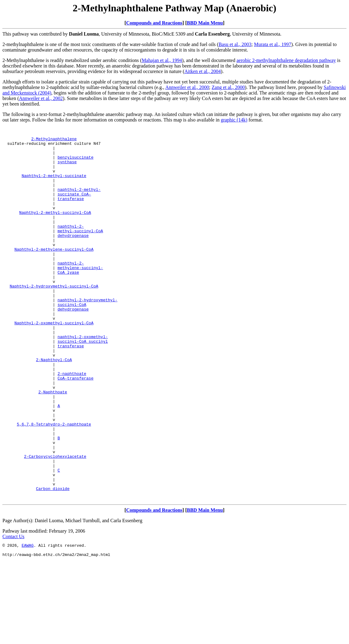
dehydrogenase (73, 257)
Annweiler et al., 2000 (187, 87)
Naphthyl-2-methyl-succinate (54, 186)
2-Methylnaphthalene (54, 141)
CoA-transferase (75, 429)
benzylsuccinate (75, 164)
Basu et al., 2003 (235, 44)
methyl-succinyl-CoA (80, 252)
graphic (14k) (234, 120)
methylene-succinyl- (80, 296)
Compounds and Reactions (154, 23)
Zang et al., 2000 (228, 87)
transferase (71, 213)
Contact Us (14, 611)
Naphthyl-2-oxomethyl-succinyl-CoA (54, 362)
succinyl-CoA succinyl (83, 384)
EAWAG (27, 621)
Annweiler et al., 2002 (41, 98)
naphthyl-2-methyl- (79, 202)
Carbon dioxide (53, 561)
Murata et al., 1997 (272, 44)
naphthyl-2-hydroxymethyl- (87, 335)
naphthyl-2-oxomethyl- (83, 379)
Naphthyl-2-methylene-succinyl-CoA (54, 274)
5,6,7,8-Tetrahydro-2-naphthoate (54, 484)
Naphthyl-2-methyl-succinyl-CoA (55, 230)
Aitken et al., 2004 (203, 71)
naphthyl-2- (71, 246)
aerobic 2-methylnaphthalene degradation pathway (286, 60)
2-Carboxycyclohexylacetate (55, 523)
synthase (67, 169)
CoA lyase (68, 302)
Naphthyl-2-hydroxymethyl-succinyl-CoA (54, 318)
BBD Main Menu (205, 23)
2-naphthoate (72, 423)
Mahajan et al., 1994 (162, 60)
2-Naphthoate (53, 445)
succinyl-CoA (72, 340)
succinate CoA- (74, 208)
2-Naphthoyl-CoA (54, 407)
